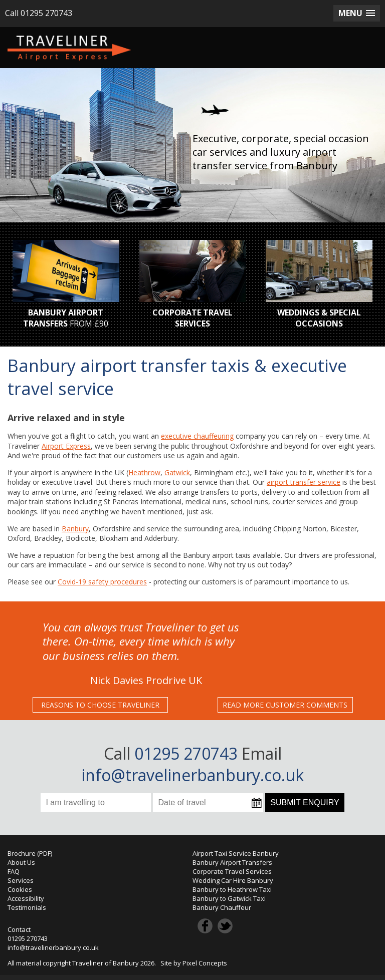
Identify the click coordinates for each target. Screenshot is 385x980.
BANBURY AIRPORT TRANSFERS (63, 318)
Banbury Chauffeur (222, 907)
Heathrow (144, 472)
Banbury (75, 529)
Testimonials (27, 907)
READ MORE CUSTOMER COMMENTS (285, 705)
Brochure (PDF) (30, 853)
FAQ (14, 871)
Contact (19, 929)
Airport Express (66, 446)
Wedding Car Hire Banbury (233, 880)
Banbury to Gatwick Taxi (229, 898)
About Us (21, 862)
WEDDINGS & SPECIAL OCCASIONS (319, 318)
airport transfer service (304, 482)
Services (21, 880)
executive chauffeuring (197, 436)
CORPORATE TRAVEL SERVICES (192, 318)
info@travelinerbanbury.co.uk (192, 775)
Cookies (20, 889)
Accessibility (26, 898)
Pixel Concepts (205, 963)
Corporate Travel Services (232, 871)
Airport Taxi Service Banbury (236, 853)
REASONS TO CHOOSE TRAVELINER (100, 705)
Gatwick (177, 472)
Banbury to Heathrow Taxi (232, 889)
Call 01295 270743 (39, 13)
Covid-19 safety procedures (102, 582)
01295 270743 (28, 938)
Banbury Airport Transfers (232, 862)
